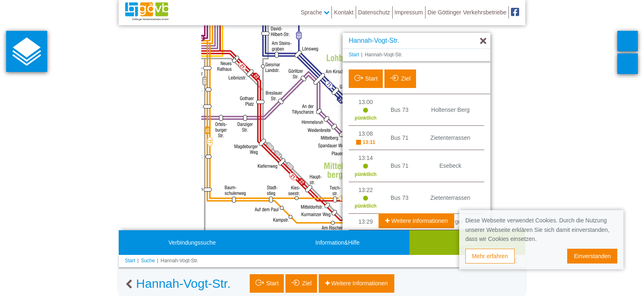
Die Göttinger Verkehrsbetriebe (467, 12)
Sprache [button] (315, 12)
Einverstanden (592, 256)
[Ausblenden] (483, 41)
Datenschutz (374, 12)
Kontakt (344, 12)
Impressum (409, 12)
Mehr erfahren (490, 256)
